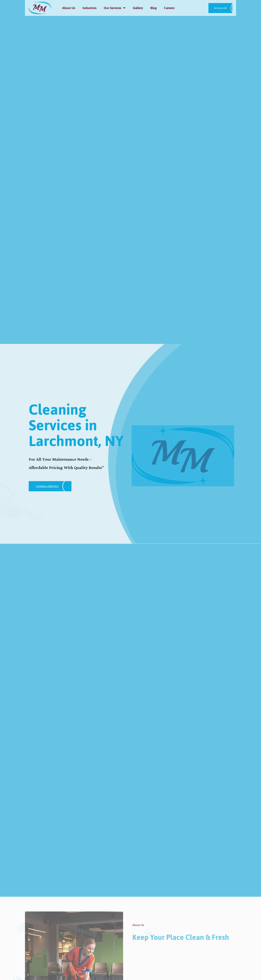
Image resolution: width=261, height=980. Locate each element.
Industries (89, 8)
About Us (69, 8)
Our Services (115, 8)
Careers (169, 8)
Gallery (138, 8)
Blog (153, 8)
